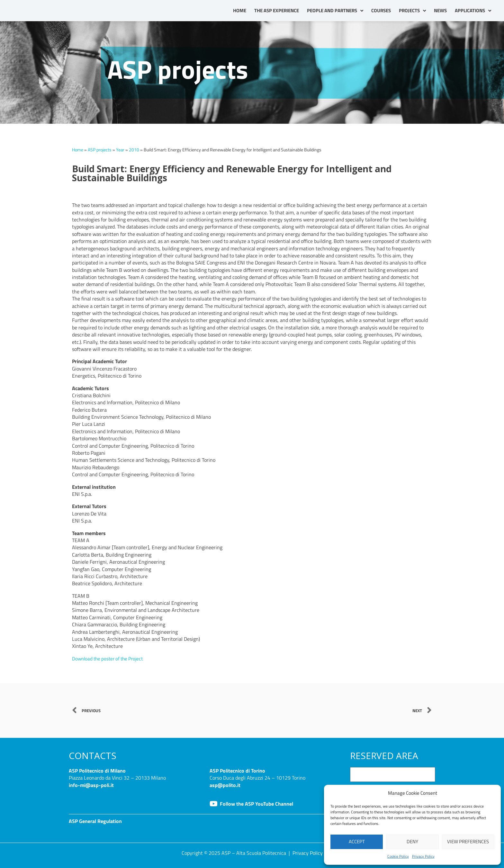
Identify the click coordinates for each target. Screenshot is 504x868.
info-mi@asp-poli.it (91, 785)
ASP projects (100, 150)
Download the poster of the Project (110, 658)
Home (240, 10)
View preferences (468, 841)
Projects (412, 11)
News (440, 10)
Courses (381, 10)
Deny (412, 841)
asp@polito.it (225, 785)
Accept (357, 841)
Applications (473, 11)
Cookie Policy (398, 856)
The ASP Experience (277, 10)
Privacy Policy (423, 856)
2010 (134, 150)
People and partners (335, 11)
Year (120, 150)
